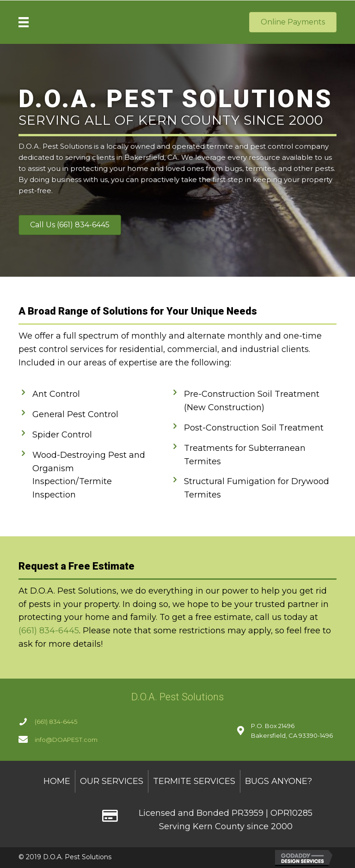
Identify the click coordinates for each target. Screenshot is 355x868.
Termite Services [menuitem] (194, 781)
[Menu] (24, 22)
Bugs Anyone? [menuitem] (278, 781)
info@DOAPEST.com (66, 740)
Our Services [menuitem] (112, 781)
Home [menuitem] (57, 781)
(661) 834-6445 (49, 631)
